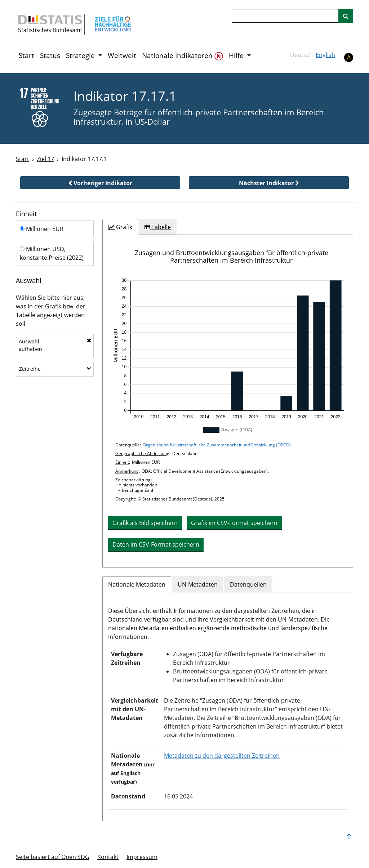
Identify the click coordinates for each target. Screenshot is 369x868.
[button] (100, 183)
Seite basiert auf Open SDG (53, 857)
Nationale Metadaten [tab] (137, 584)
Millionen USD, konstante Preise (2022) (52, 253)
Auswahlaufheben (55, 345)
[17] (40, 108)
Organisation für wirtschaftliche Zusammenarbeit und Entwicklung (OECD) (217, 445)
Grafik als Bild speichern (145, 523)
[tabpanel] (228, 401)
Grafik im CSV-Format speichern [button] (234, 523)
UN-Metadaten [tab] (198, 584)
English (325, 55)
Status (50, 55)
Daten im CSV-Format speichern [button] (156, 544)
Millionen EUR (42, 229)
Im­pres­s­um (142, 857)
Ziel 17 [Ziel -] (45, 159)
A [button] (349, 57)
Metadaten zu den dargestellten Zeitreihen (222, 756)
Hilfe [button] (237, 55)
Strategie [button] (81, 55)
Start (26, 55)
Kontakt (108, 857)
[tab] (120, 227)
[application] (228, 349)
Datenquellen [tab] (248, 584)
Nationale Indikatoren (183, 56)
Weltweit (122, 55)
